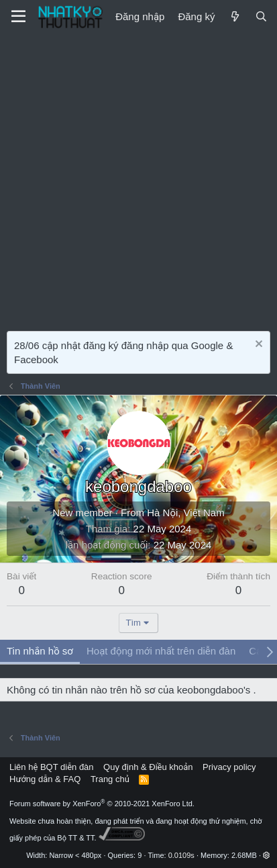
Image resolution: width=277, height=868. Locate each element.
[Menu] (18, 17)
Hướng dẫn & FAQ (45, 779)
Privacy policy (229, 767)
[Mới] (234, 16)
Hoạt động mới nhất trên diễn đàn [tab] (161, 651)
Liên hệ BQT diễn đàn (52, 767)
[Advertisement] (138, 179)
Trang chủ (110, 779)
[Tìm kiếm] (261, 16)
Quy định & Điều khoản (148, 767)
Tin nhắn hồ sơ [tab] (40, 651)
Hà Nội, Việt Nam (185, 513)
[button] (267, 855)
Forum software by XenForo (102, 804)
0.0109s (181, 855)
